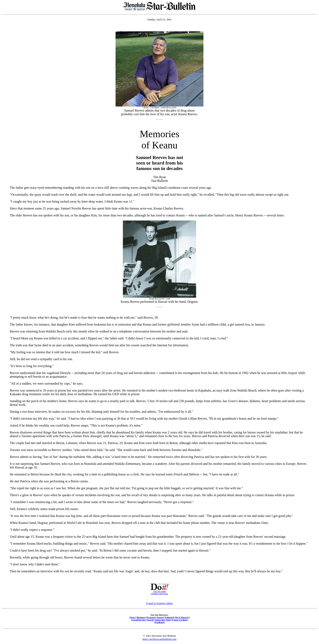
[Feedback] (159, 622)
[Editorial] (169, 617)
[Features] (151, 617)
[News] (133, 617)
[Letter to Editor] (180, 620)
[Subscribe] (160, 620)
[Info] (168, 620)
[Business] (141, 617)
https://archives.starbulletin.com (160, 639)
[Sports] (160, 617)
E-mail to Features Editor (159, 603)
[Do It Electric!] (182, 617)
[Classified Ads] (138, 620)
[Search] (150, 620)
